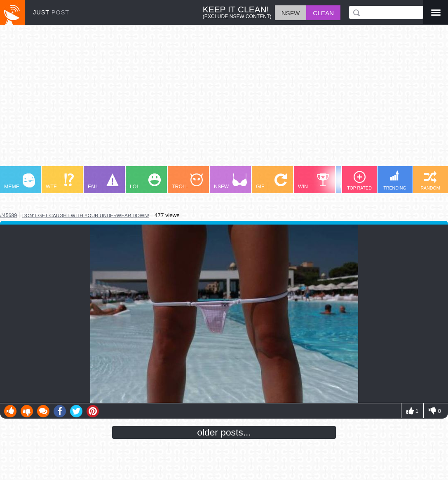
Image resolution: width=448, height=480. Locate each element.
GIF (271, 181)
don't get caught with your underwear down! (86, 215)
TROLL (187, 181)
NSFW (230, 181)
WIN (314, 181)
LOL (145, 181)
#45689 (8, 215)
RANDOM (430, 181)
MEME (20, 181)
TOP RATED (359, 181)
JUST (51, 12)
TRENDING (395, 180)
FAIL (103, 181)
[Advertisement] (224, 99)
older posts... (224, 432)
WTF (60, 181)
